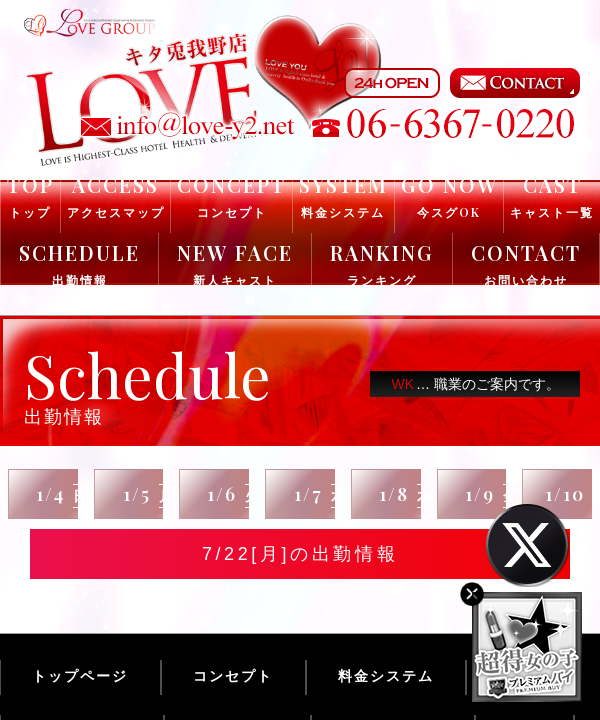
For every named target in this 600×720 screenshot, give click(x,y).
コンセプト (233, 675)
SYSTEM (343, 195)
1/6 (234, 495)
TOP (30, 195)
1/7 (320, 495)
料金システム (386, 675)
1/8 (406, 495)
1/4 (62, 495)
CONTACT (526, 263)
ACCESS (116, 195)
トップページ (80, 675)
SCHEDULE (79, 263)
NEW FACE (235, 263)
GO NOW (449, 195)
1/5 (149, 495)
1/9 (492, 495)
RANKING (382, 263)
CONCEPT (231, 195)
